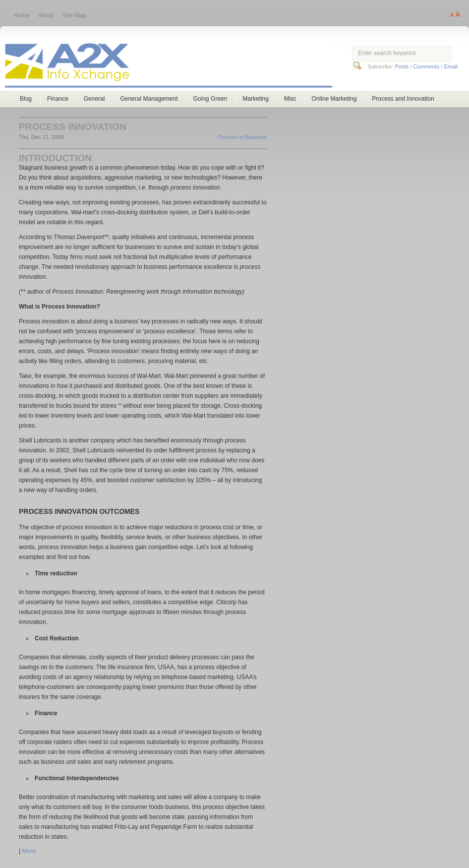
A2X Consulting (178, 64)
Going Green (210, 99)
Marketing (256, 99)
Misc (290, 99)
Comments (426, 66)
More (29, 851)
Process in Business (242, 137)
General (94, 99)
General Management (149, 99)
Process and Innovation (403, 99)
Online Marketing (334, 99)
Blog (26, 99)
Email (451, 66)
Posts (402, 66)
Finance (58, 99)
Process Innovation (73, 127)
